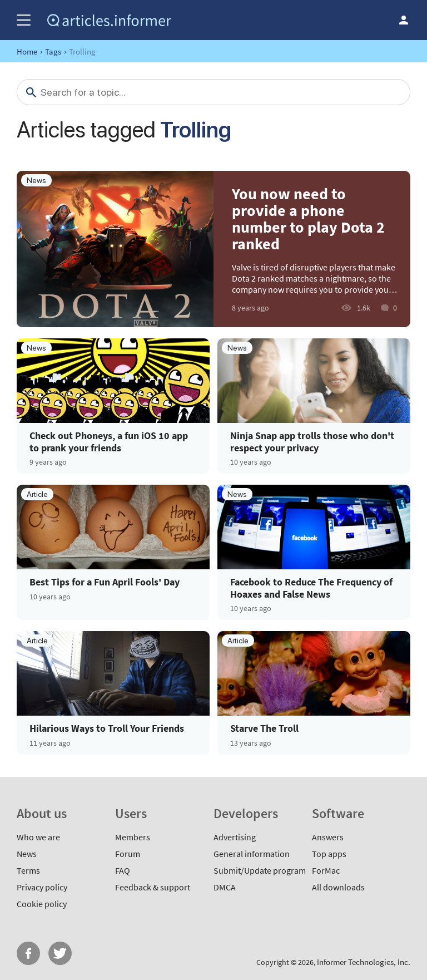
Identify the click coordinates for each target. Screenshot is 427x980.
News (27, 854)
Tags (53, 51)
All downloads (338, 887)
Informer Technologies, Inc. (364, 962)
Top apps (329, 854)
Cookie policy (42, 904)
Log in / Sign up (404, 20)
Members (133, 837)
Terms (28, 870)
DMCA (225, 887)
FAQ (123, 870)
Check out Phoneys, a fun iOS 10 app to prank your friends (109, 442)
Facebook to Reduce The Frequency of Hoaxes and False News (311, 588)
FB (28, 953)
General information (252, 854)
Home (27, 51)
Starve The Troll (264, 728)
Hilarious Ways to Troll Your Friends (107, 728)
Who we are (38, 837)
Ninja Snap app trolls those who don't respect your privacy (312, 442)
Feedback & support (153, 887)
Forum (128, 854)
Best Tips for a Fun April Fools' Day (105, 582)
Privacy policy (42, 887)
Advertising (235, 837)
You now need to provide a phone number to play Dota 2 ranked (308, 219)
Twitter (60, 953)
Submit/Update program (260, 870)
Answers (328, 837)
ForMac (326, 870)
